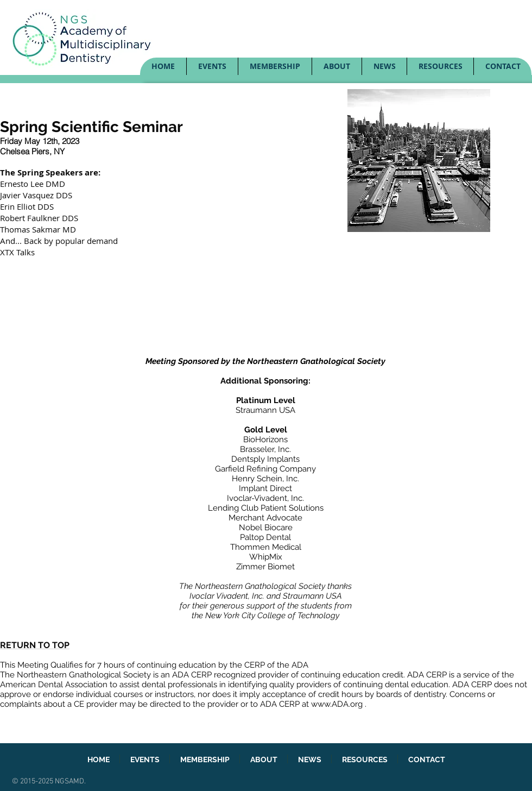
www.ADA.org (337, 704)
